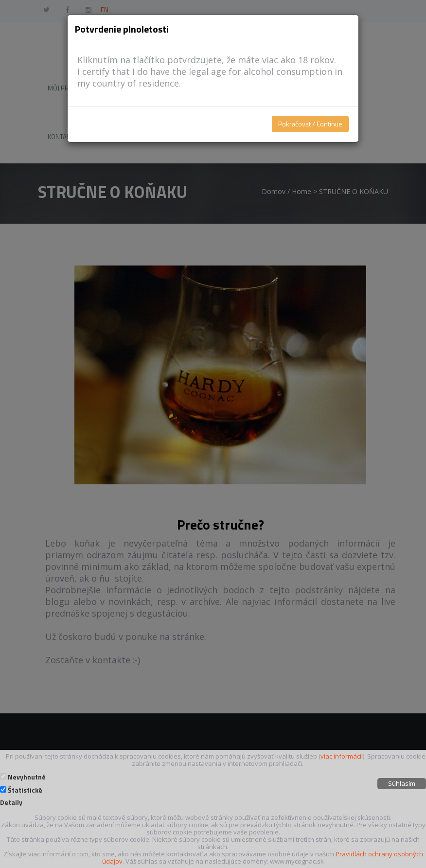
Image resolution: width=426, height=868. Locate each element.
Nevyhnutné (27, 777)
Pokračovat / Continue (310, 124)
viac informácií (342, 756)
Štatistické (25, 790)
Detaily (11, 802)
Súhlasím (402, 783)
